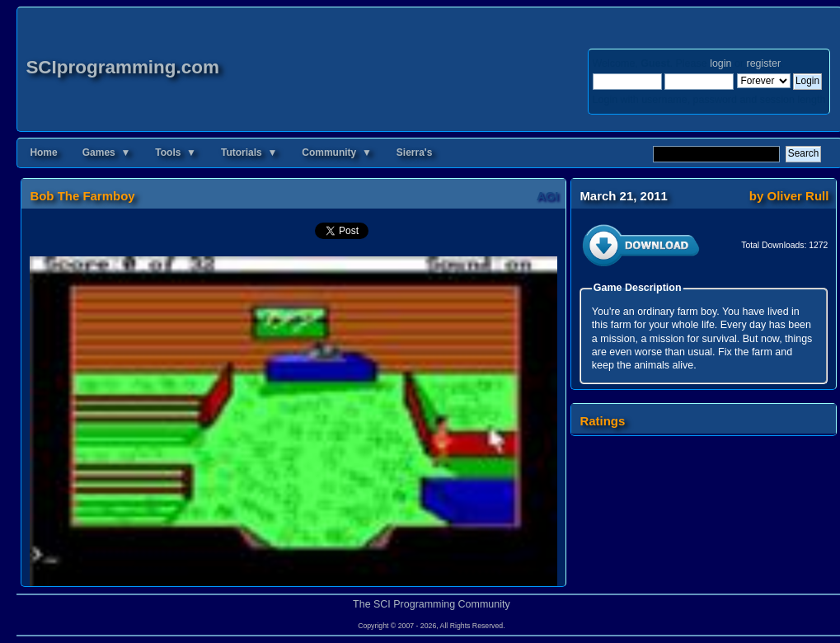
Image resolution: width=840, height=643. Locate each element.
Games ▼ (107, 153)
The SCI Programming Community (432, 604)
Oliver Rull (798, 196)
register (764, 63)
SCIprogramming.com (122, 67)
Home (43, 153)
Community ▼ (337, 153)
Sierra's (415, 153)
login (720, 63)
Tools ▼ (176, 153)
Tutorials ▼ (249, 153)
